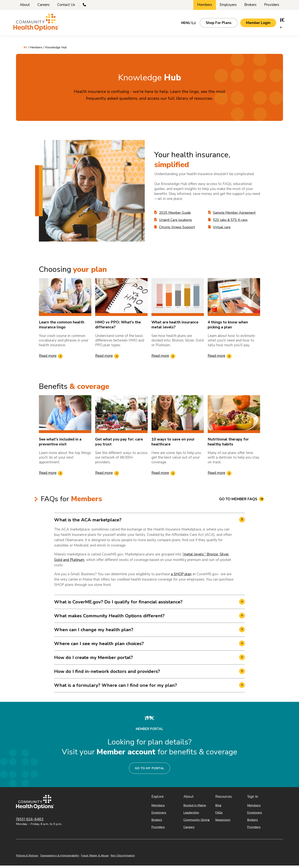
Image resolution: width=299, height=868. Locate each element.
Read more (48, 358)
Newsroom (223, 822)
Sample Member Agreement (236, 215)
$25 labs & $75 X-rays (230, 223)
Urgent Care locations (176, 223)
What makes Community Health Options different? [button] (109, 618)
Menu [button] (186, 25)
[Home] (39, 25)
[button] (216, 25)
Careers (43, 5)
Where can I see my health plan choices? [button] (99, 646)
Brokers (250, 5)
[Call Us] (85, 5)
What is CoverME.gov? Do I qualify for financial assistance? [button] (118, 604)
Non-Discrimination (123, 858)
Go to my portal (150, 771)
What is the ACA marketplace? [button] (88, 523)
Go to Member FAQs (238, 502)
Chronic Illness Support (177, 230)
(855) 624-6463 (30, 822)
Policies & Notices (27, 858)
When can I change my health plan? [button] (94, 632)
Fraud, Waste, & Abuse (95, 858)
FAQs (219, 815)
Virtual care (222, 230)
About (25, 5)
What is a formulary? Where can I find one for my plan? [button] (116, 688)
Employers (228, 5)
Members (205, 5)
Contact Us (66, 5)
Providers (272, 5)
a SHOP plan (181, 577)
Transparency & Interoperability (60, 858)
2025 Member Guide (176, 215)
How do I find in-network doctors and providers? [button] (107, 674)
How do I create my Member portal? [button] (94, 660)
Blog (218, 808)
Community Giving (197, 822)
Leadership (191, 815)
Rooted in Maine (195, 808)
